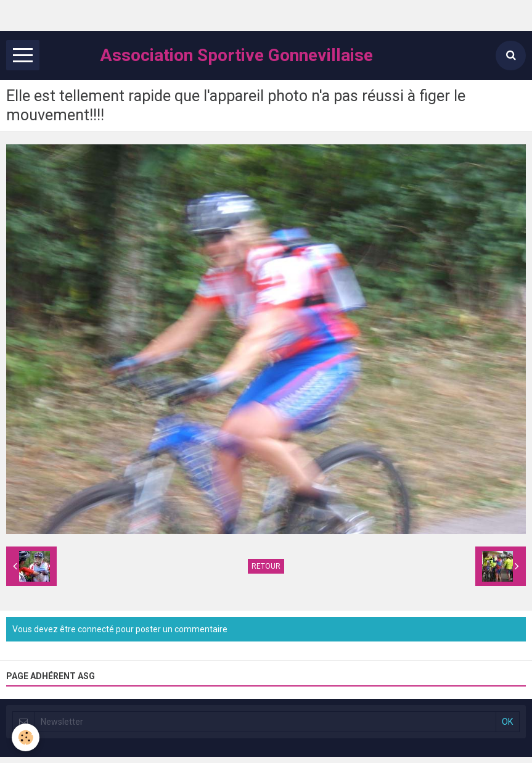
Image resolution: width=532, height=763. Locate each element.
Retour (266, 566)
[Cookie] (26, 737)
